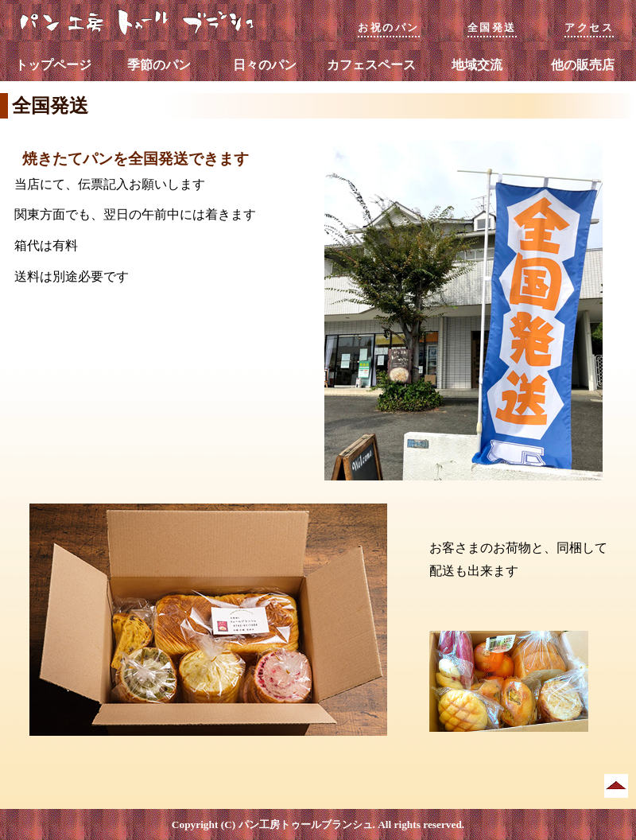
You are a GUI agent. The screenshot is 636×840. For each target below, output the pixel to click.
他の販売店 (583, 65)
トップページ (53, 65)
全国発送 (492, 28)
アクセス (589, 28)
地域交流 (477, 65)
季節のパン (159, 65)
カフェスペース (371, 65)
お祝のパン (389, 28)
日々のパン (265, 65)
